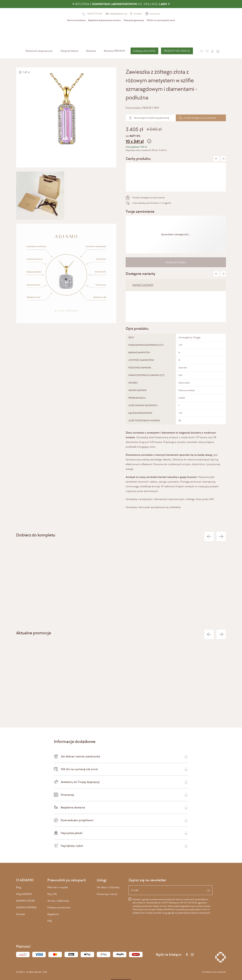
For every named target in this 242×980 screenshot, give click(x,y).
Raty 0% (52, 894)
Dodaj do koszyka (176, 262)
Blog (19, 887)
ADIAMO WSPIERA (26, 907)
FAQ (50, 921)
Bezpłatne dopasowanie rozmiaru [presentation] (105, 20)
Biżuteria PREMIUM (115, 51)
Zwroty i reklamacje (58, 901)
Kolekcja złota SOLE (144, 51)
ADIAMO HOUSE (26, 901)
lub (176, 139)
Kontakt (21, 914)
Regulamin (53, 914)
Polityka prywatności (59, 907)
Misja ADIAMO (24, 894)
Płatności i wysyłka (58, 887)
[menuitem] (39, 51)
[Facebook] (187, 955)
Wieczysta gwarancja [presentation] (134, 20)
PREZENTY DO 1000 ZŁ (177, 51)
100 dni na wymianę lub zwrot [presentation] (161, 20)
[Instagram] (192, 955)
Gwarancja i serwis (107, 894)
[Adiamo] (121, 35)
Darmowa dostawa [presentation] (76, 20)
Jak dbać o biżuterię (108, 887)
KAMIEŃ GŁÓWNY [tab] (143, 285)
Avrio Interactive (219, 972)
